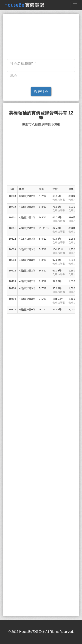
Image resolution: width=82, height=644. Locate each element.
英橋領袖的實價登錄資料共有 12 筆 (41, 115)
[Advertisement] (41, 37)
